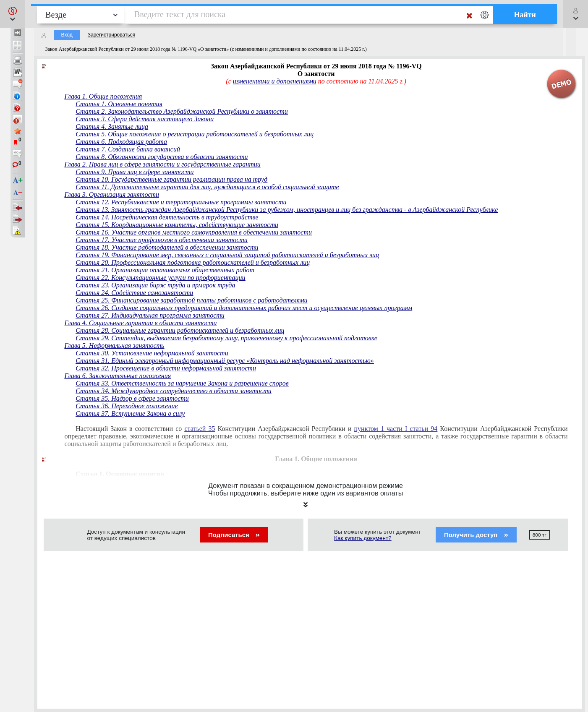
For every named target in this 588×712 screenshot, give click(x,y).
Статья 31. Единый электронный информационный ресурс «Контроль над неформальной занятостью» (225, 361)
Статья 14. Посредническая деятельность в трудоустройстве (167, 217)
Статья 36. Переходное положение (127, 406)
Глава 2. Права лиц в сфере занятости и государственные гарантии (163, 164)
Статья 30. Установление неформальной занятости (152, 353)
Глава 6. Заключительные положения (118, 376)
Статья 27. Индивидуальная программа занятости (150, 315)
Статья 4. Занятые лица (112, 126)
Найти (525, 15)
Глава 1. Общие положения (103, 96)
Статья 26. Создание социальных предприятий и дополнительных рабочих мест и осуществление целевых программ (244, 308)
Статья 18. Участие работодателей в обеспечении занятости (167, 247)
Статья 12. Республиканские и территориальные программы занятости (181, 202)
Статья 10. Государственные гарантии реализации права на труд (171, 179)
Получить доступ (476, 535)
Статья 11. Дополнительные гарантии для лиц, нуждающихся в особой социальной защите (207, 187)
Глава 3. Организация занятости (112, 194)
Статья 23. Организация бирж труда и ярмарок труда (155, 285)
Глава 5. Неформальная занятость (115, 346)
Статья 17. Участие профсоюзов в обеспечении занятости (162, 240)
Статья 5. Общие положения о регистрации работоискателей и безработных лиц (195, 134)
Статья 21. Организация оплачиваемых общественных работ (165, 270)
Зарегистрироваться (111, 35)
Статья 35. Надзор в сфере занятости (132, 398)
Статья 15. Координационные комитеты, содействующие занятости (177, 225)
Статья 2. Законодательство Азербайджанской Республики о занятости (182, 111)
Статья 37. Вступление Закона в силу (130, 413)
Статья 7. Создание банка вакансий (128, 149)
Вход (67, 35)
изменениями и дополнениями (275, 81)
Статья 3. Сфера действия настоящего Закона (145, 119)
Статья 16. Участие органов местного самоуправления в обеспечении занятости (194, 232)
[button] (12, 14)
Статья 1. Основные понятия (119, 104)
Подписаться (234, 535)
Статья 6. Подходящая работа (121, 142)
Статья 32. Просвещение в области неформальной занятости (166, 368)
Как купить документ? (363, 538)
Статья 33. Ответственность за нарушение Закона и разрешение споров (182, 383)
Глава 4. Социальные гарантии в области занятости (141, 323)
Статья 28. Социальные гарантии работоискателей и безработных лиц (180, 330)
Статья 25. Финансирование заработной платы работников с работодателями (191, 300)
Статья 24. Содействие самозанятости (134, 293)
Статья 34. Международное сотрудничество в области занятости (174, 391)
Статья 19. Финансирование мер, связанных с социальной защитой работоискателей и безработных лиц (227, 255)
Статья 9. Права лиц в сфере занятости (135, 172)
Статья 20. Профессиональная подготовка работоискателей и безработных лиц (193, 262)
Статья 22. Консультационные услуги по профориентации (160, 278)
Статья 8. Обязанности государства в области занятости (162, 157)
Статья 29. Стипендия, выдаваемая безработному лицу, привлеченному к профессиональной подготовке (226, 338)
